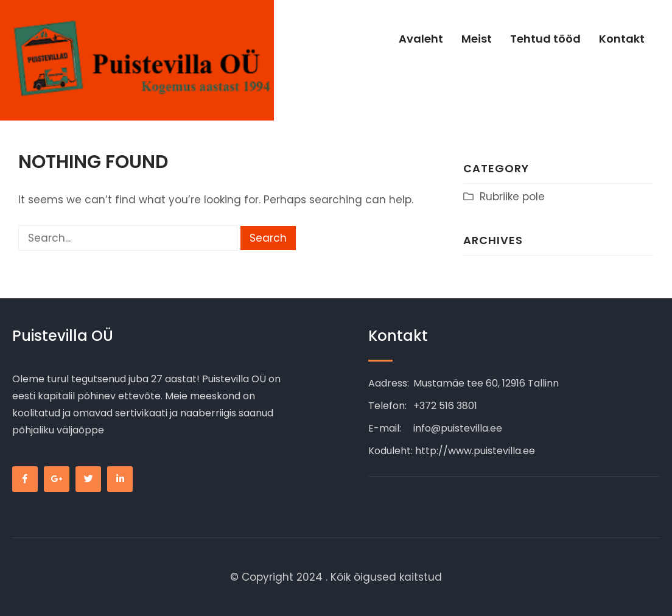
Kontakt (622, 39)
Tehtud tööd (545, 39)
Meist (477, 39)
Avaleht (421, 39)
